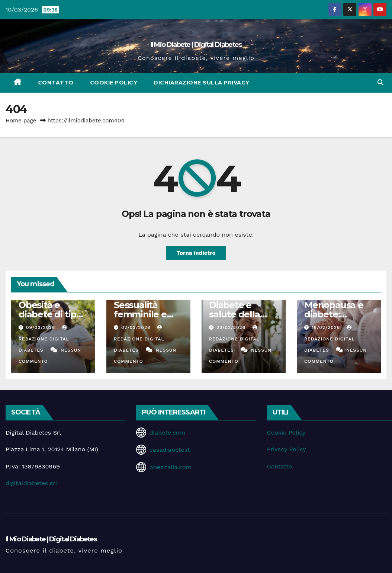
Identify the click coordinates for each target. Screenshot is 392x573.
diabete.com (167, 433)
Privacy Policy (287, 449)
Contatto (56, 83)
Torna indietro (196, 253)
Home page (21, 121)
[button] (380, 82)
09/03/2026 (41, 327)
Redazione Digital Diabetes (44, 339)
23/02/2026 (232, 327)
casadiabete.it (170, 450)
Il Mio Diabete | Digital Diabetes (196, 45)
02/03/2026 (137, 327)
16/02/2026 (327, 327)
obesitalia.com (171, 467)
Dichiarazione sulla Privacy (202, 83)
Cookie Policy (114, 83)
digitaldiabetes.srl (31, 483)
